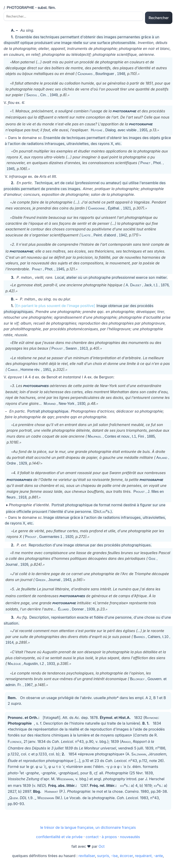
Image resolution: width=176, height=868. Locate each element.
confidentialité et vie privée (59, 839)
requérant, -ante (149, 858)
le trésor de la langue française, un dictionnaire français (88, 829)
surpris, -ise (107, 858)
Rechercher (159, 19)
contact (92, 839)
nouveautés (130, 839)
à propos (109, 839)
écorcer (126, 858)
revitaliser (87, 858)
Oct (102, 848)
